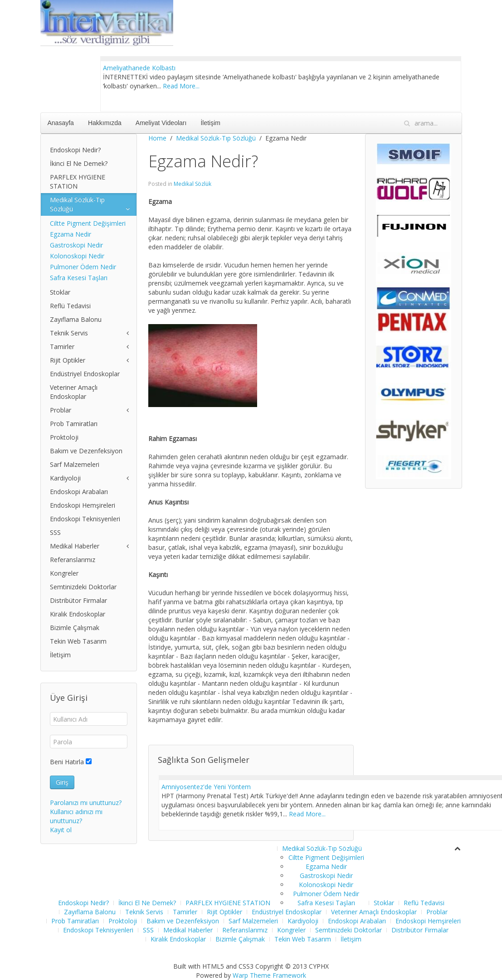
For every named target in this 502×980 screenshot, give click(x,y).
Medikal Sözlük (193, 184)
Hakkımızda (105, 123)
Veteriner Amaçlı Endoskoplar (74, 392)
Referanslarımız (73, 560)
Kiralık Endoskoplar (78, 614)
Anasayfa (61, 123)
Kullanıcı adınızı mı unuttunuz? (76, 816)
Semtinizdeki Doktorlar (83, 587)
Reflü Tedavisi (70, 306)
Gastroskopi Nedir (76, 245)
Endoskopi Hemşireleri (83, 505)
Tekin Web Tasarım (78, 641)
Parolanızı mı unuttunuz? (86, 803)
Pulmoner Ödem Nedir (83, 267)
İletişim (210, 123)
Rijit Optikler (68, 360)
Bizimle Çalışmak (75, 628)
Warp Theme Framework (269, 975)
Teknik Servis (69, 333)
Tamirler (62, 347)
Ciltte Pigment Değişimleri (88, 223)
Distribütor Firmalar (78, 600)
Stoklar (60, 292)
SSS (55, 532)
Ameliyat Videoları (161, 123)
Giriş (62, 782)
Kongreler (64, 573)
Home (157, 138)
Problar (61, 410)
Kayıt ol (61, 830)
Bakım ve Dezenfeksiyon (86, 451)
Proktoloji (64, 437)
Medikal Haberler (75, 546)
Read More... (181, 86)
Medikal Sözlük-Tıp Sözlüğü (216, 138)
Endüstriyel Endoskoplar (85, 374)
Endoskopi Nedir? (75, 150)
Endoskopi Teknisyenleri (85, 519)
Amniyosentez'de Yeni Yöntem (206, 787)
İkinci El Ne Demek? (79, 163)
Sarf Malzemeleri (75, 464)
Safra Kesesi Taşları (79, 278)
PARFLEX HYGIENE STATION (78, 182)
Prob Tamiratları (74, 424)
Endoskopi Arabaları (79, 492)
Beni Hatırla (67, 762)
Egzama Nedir (71, 234)
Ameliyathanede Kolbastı (139, 68)
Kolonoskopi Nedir (77, 256)
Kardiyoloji (65, 478)
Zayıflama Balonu (76, 319)
